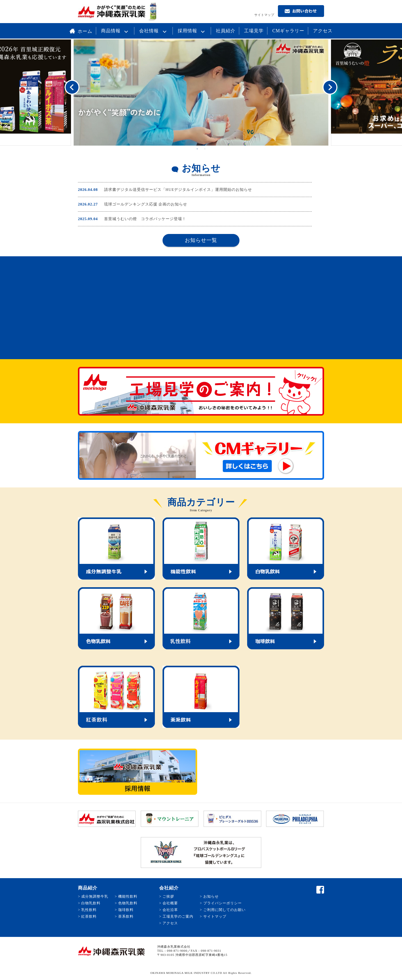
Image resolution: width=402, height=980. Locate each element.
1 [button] (197, 149)
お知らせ (211, 896)
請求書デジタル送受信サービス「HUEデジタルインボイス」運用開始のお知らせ (178, 190)
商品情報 (116, 31)
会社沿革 (170, 910)
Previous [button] (72, 87)
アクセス (323, 31)
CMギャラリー (288, 31)
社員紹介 (226, 31)
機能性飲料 (128, 896)
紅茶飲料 (89, 917)
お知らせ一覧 (201, 240)
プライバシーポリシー (223, 903)
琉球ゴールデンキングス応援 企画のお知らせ (146, 204)
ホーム (81, 31)
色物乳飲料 (128, 903)
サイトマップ (264, 15)
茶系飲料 (126, 917)
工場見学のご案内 (178, 917)
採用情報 (193, 31)
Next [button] (330, 87)
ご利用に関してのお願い (224, 910)
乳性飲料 (89, 910)
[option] (201, 93)
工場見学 (254, 31)
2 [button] (205, 149)
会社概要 (170, 903)
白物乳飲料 (91, 903)
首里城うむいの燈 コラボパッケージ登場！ (145, 219)
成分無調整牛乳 (95, 896)
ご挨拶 (168, 896)
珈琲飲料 (126, 910)
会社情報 (154, 31)
